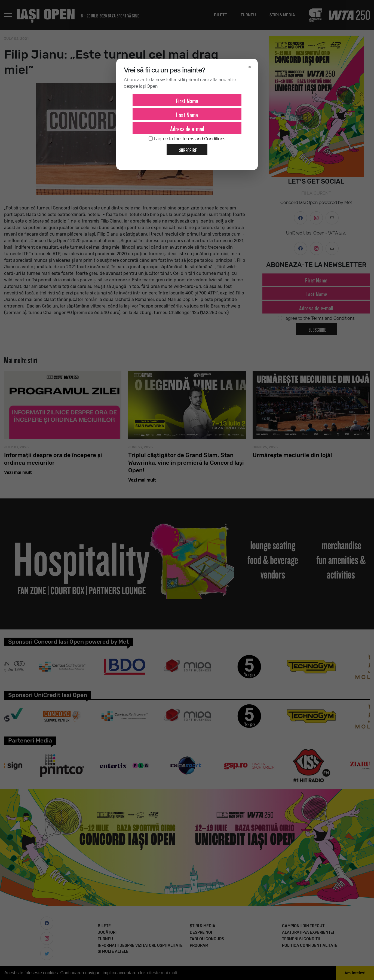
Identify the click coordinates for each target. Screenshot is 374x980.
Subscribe (186, 148)
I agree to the (187, 139)
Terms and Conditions (204, 139)
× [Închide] (250, 66)
